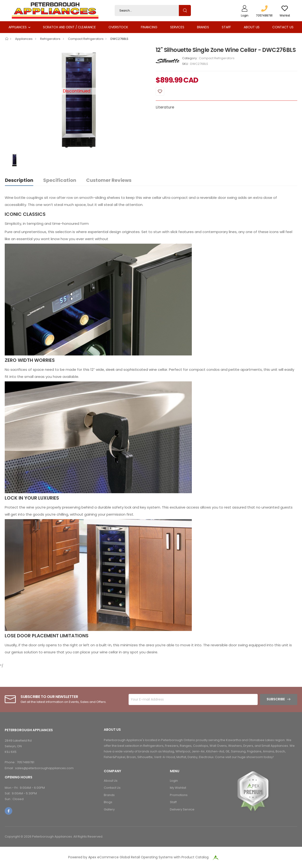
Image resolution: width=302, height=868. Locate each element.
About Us (252, 27)
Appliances (18, 27)
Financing (149, 27)
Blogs (108, 802)
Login (174, 781)
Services (177, 27)
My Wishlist (178, 788)
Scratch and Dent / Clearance (69, 27)
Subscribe (276, 699)
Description (19, 180)
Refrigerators (51, 39)
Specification (60, 180)
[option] (77, 99)
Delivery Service (182, 809)
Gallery (109, 809)
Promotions (179, 795)
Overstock (118, 27)
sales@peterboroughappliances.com (44, 768)
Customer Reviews (109, 180)
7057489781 (25, 762)
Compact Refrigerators (86, 39)
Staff (226, 27)
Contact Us (283, 27)
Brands (203, 27)
